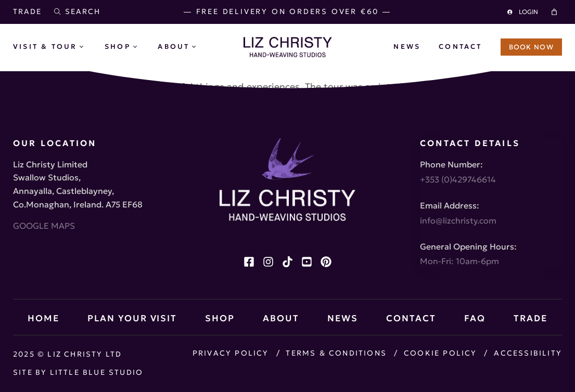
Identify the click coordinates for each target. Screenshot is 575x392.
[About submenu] (202, 47)
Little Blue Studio (98, 372)
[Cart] (556, 12)
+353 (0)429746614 (458, 178)
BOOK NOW (531, 47)
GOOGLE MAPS (44, 225)
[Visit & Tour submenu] (89, 47)
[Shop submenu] (143, 47)
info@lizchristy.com (458, 219)
